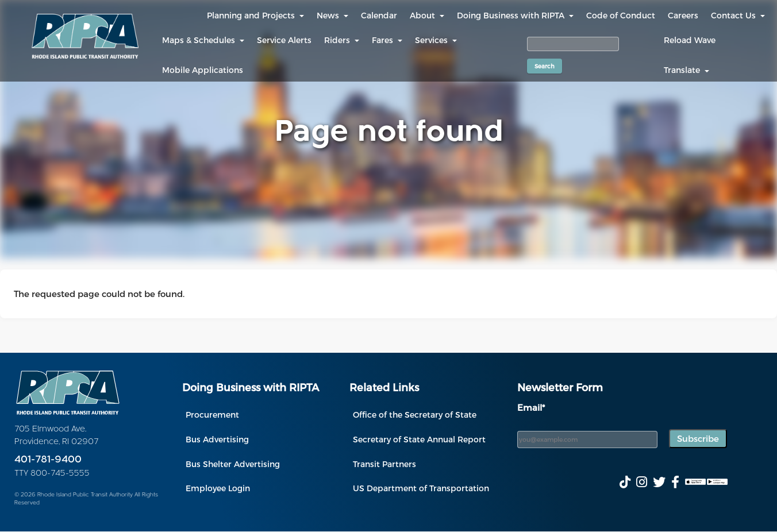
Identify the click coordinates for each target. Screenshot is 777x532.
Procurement (212, 415)
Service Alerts (284, 40)
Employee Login (218, 488)
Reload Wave (690, 40)
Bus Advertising (217, 439)
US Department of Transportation (421, 488)
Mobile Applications (203, 70)
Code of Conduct (621, 15)
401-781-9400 (48, 460)
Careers (683, 15)
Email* (531, 407)
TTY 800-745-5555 (52, 474)
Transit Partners (384, 464)
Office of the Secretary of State (415, 415)
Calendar (379, 15)
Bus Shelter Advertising (233, 464)
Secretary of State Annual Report (419, 439)
